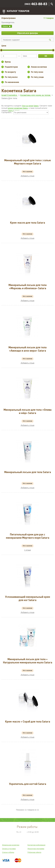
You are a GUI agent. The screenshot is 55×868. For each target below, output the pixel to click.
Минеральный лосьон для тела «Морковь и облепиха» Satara (27, 287)
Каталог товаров (18, 11)
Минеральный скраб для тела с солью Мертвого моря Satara (28, 162)
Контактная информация (36, 845)
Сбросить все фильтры (27, 33)
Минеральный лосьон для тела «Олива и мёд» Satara (27, 411)
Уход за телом (27, 106)
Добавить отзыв (27, 176)
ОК (46, 56)
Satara (36, 106)
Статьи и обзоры (8, 852)
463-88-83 (36, 4)
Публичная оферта (34, 852)
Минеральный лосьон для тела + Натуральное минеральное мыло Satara (28, 661)
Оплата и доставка (9, 849)
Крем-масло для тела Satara (27, 223)
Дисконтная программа (36, 849)
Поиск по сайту (52, 4)
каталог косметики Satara (18, 108)
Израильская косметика (11, 845)
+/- (3, 62)
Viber (4, 4)
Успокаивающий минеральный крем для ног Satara (28, 598)
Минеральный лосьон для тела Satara (28, 472)
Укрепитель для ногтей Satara (28, 784)
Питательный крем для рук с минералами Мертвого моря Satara (28, 536)
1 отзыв (27, 550)
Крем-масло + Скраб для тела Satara (28, 721)
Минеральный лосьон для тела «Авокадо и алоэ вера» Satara (27, 349)
